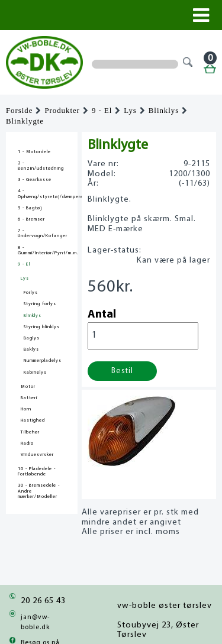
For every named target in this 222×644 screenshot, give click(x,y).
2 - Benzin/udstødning (41, 166)
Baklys (31, 349)
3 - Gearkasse (35, 180)
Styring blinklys (42, 327)
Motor (28, 387)
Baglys (32, 338)
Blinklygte (25, 121)
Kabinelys (35, 373)
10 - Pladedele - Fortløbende (37, 472)
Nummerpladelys (43, 361)
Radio (27, 444)
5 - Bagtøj (30, 208)
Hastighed (33, 420)
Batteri (29, 398)
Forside (19, 111)
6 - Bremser (31, 219)
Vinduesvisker (37, 455)
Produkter (62, 111)
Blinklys (164, 111)
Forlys (31, 293)
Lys (130, 111)
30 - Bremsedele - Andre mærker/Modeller (39, 491)
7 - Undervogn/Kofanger (42, 233)
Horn (26, 409)
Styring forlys (40, 304)
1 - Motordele (34, 152)
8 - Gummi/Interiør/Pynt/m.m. (42, 250)
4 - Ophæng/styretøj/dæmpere (42, 194)
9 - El (102, 111)
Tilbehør (30, 432)
